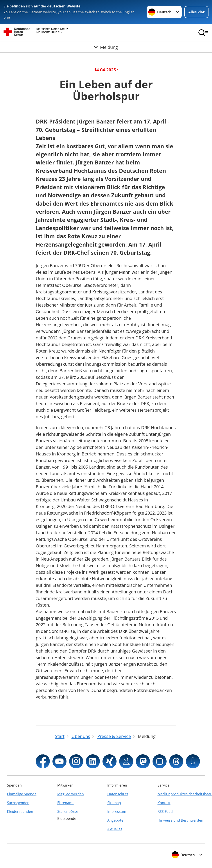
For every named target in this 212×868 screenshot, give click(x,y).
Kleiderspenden (20, 812)
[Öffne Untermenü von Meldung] (106, 47)
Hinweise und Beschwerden (180, 820)
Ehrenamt (66, 803)
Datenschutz (118, 794)
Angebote (115, 820)
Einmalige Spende (22, 794)
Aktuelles (115, 829)
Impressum (117, 812)
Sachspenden (18, 803)
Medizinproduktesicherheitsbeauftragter (181, 794)
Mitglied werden (71, 794)
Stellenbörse (68, 812)
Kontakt (164, 803)
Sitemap (114, 803)
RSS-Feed (165, 812)
